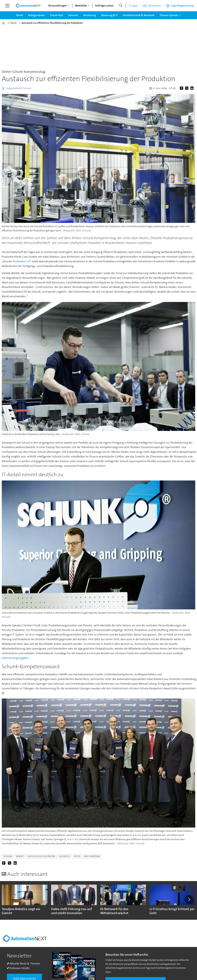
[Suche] (121, 6)
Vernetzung (89, 15)
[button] (189, 899)
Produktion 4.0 (21, 261)
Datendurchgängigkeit (15, 658)
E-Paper (134, 6)
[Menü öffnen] (7, 6)
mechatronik (92, 856)
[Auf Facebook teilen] (182, 88)
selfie (77, 856)
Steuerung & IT (109, 15)
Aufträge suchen (104, 6)
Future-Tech (57, 15)
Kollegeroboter (37, 15)
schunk (8, 856)
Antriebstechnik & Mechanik (139, 15)
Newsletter (155, 6)
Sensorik (73, 15)
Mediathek (81, 6)
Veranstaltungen (57, 6)
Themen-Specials (169, 15)
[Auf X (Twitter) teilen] (187, 88)
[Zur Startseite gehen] (28, 6)
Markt (20, 15)
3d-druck (64, 856)
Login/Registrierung (182, 6)
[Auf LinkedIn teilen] (192, 88)
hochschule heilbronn (41, 856)
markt (20, 856)
